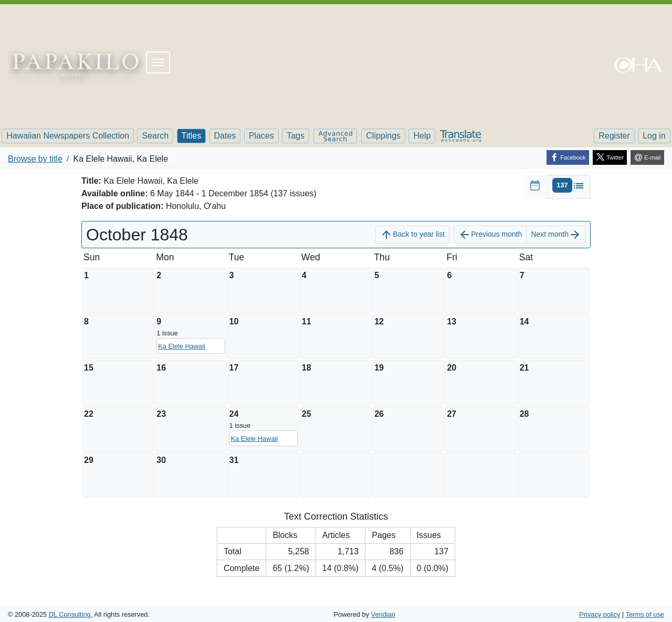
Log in (654, 136)
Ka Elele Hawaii (182, 346)
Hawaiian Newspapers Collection (68, 136)
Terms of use (645, 614)
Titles (192, 136)
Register (614, 136)
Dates (225, 136)
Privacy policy (600, 614)
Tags (296, 136)
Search (155, 136)
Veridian (383, 614)
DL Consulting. (71, 614)
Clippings (383, 136)
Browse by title (35, 159)
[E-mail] (647, 157)
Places (261, 136)
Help (422, 136)
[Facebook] (568, 157)
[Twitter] (610, 157)
